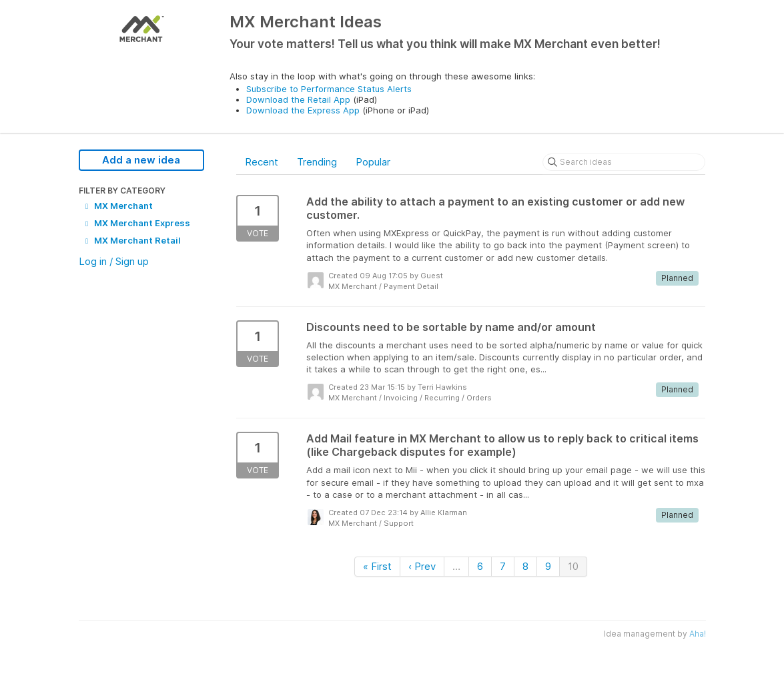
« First (377, 566)
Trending (317, 162)
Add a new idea (141, 160)
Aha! (698, 634)
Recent (262, 162)
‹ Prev (422, 566)
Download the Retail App (298, 99)
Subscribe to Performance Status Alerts (329, 89)
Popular (373, 162)
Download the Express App (303, 110)
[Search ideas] (624, 162)
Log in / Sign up (114, 261)
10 (573, 566)
